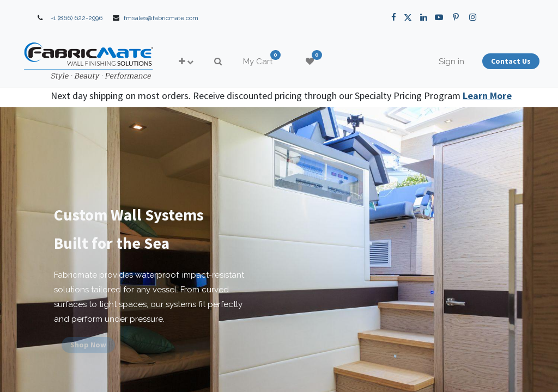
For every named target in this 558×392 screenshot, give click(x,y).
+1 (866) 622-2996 (77, 18)
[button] (208, 62)
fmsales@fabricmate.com (161, 18)
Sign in (429, 62)
